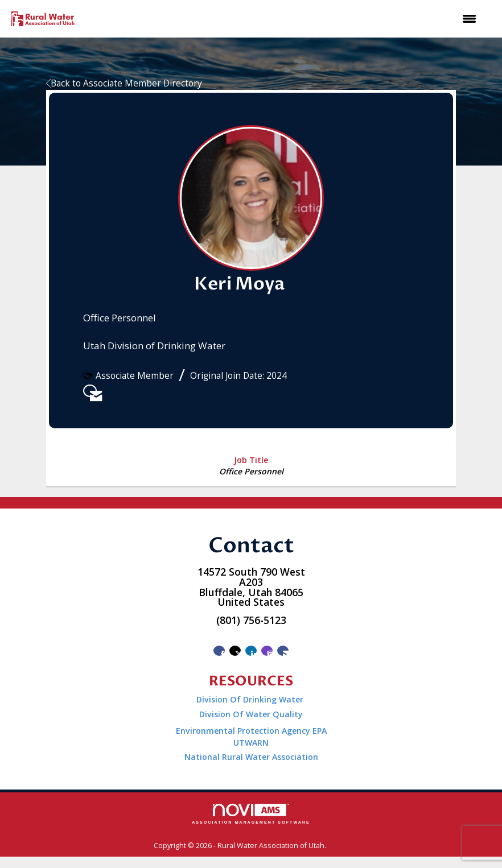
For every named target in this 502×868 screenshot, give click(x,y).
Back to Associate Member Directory (124, 83)
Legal (338, 846)
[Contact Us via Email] (283, 651)
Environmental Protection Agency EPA (251, 731)
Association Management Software (251, 814)
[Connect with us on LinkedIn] (251, 651)
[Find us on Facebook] (219, 651)
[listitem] (90, 391)
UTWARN (251, 743)
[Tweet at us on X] (235, 651)
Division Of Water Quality (251, 714)
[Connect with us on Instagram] (267, 651)
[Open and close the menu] (284, 19)
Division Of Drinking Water (251, 699)
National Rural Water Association (251, 757)
